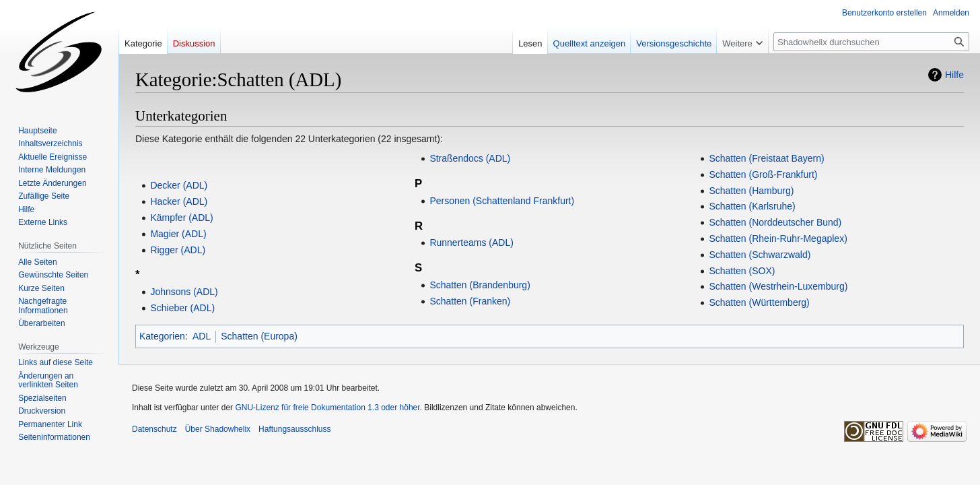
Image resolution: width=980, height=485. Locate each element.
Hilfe (954, 75)
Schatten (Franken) (470, 301)
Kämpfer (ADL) (181, 218)
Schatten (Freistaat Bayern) (766, 158)
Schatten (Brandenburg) (480, 285)
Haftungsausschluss (294, 429)
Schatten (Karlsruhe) (752, 206)
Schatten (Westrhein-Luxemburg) (778, 286)
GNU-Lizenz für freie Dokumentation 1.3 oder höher (327, 408)
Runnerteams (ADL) (471, 243)
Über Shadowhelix (218, 429)
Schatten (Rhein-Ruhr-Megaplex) (778, 238)
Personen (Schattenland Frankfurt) (502, 201)
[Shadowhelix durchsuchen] (871, 42)
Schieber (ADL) (182, 308)
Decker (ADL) (179, 185)
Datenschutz (154, 429)
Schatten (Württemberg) (759, 302)
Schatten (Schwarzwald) (760, 255)
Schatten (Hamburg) (751, 191)
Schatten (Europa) (259, 336)
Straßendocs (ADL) (470, 158)
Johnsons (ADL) (184, 292)
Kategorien (162, 336)
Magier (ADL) (178, 234)
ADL (202, 336)
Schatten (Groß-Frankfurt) (763, 174)
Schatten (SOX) (742, 271)
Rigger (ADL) (178, 250)
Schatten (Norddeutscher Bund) (775, 222)
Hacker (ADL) (179, 201)
